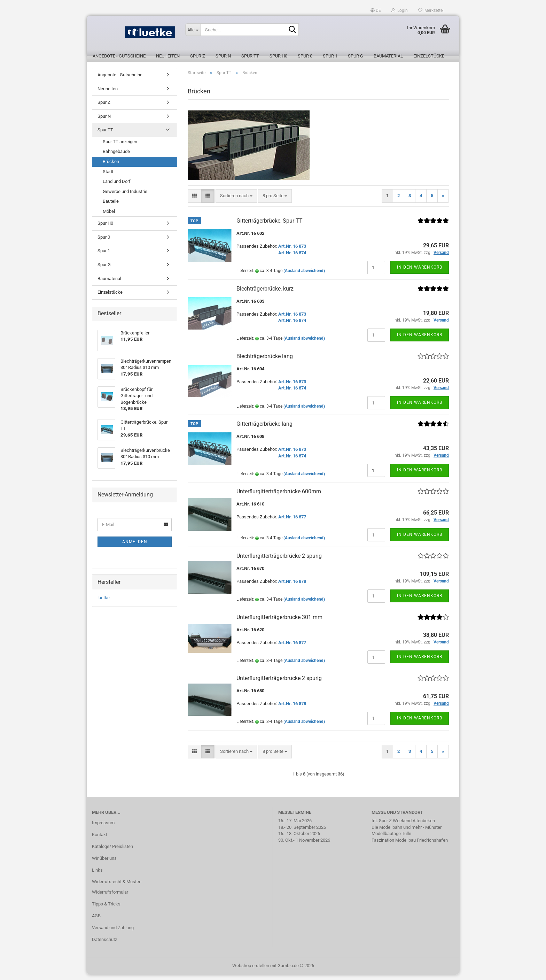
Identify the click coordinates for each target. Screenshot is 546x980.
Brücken (111, 167)
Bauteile (111, 206)
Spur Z (198, 56)
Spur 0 (305, 56)
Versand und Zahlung (113, 933)
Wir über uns (104, 863)
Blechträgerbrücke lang (265, 361)
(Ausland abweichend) (304, 276)
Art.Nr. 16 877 (292, 522)
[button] (376, 10)
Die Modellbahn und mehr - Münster (407, 832)
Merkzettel (431, 10)
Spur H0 (278, 56)
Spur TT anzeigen (120, 147)
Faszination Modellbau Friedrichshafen (410, 845)
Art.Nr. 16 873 (292, 251)
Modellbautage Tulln (391, 839)
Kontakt (100, 840)
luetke (104, 603)
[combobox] (236, 201)
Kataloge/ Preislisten (112, 852)
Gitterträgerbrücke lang (264, 429)
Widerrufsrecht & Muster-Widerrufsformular (117, 892)
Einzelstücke (429, 56)
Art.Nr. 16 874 (292, 258)
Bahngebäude (116, 157)
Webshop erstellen (251, 971)
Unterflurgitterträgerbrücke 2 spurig (279, 561)
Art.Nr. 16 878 (292, 587)
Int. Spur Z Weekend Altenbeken (403, 826)
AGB (96, 921)
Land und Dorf (117, 187)
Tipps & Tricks (106, 909)
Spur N (223, 56)
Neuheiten (168, 56)
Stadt (108, 177)
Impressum (103, 828)
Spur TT (250, 56)
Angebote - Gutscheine (119, 56)
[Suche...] (193, 30)
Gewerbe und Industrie (125, 197)
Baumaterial (388, 56)
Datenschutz (104, 945)
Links (97, 875)
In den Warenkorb (420, 272)
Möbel (109, 217)
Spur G (356, 56)
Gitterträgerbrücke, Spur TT (270, 226)
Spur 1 (330, 56)
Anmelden (135, 547)
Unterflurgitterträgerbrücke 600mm (279, 497)
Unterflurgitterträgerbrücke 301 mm (279, 622)
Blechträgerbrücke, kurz (265, 294)
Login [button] (400, 10)
